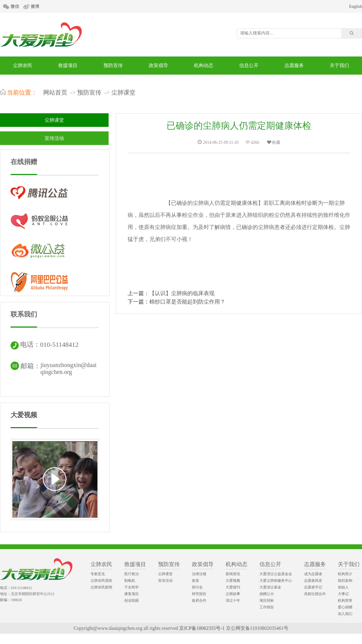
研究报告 (199, 594)
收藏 (273, 142)
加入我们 (345, 614)
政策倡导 (158, 65)
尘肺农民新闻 (101, 587)
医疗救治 (132, 574)
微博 (35, 6)
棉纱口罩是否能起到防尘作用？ (187, 302)
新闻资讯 (233, 574)
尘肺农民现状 (101, 581)
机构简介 (345, 574)
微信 (15, 6)
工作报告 (267, 607)
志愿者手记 (313, 587)
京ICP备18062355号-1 (202, 628)
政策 (195, 581)
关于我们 (339, 65)
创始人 (343, 587)
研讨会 (197, 587)
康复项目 (132, 594)
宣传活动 (54, 138)
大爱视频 (24, 415)
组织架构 (345, 581)
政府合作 (199, 601)
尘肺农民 (23, 65)
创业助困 (132, 601)
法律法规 (199, 574)
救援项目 (68, 65)
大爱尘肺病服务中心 (276, 581)
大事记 (343, 594)
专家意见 (98, 574)
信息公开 (249, 65)
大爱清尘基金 (270, 587)
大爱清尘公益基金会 (276, 574)
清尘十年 (233, 601)
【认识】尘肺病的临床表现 (182, 293)
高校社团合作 (315, 594)
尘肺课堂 (123, 92)
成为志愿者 (313, 574)
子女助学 (132, 587)
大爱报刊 (233, 587)
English (356, 6)
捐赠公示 (267, 594)
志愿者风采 (313, 581)
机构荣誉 (345, 601)
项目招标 (267, 601)
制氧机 (130, 581)
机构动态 (204, 65)
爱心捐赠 (345, 607)
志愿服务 (294, 65)
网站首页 (55, 92)
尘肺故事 (233, 594)
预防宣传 (113, 65)
